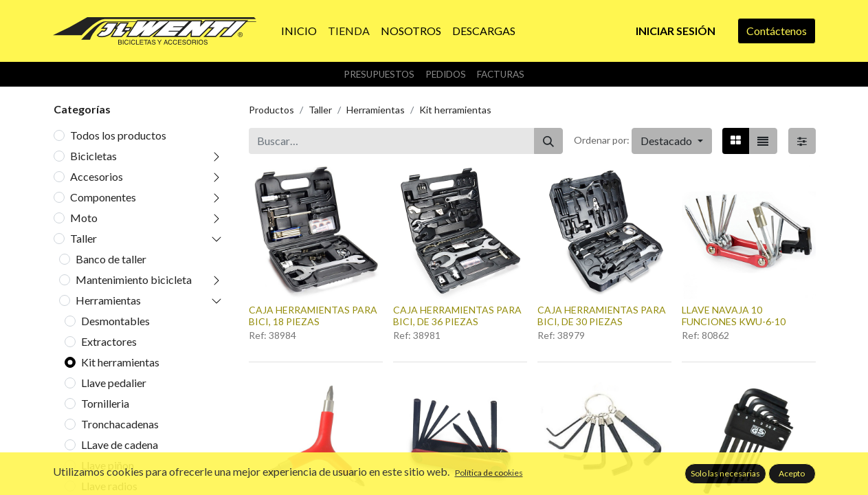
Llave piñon (108, 465)
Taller (84, 238)
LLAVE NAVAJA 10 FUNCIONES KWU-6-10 (734, 316)
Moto (84, 218)
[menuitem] (299, 31)
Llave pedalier (114, 383)
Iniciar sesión (676, 31)
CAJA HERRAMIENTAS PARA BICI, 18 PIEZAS (313, 316)
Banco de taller (111, 259)
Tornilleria (105, 403)
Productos (271, 110)
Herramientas (108, 300)
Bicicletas (93, 156)
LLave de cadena (120, 444)
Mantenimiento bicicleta (134, 279)
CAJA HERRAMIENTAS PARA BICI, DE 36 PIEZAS (457, 316)
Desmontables (115, 321)
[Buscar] (548, 141)
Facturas (501, 74)
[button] (671, 141)
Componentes (103, 197)
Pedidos (446, 74)
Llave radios (109, 486)
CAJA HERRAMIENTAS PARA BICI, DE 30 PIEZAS (602, 316)
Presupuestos (379, 74)
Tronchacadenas (120, 424)
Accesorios (97, 176)
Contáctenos (777, 31)
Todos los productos (118, 135)
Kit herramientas (120, 362)
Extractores (109, 341)
